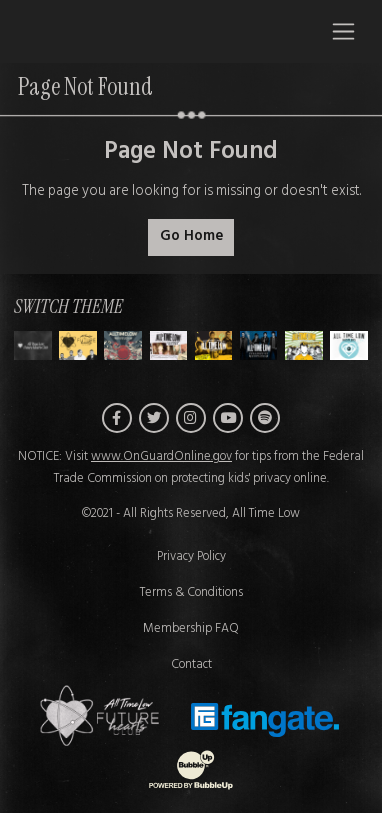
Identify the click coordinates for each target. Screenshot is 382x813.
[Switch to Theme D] (214, 345)
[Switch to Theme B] (123, 345)
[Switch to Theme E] (259, 345)
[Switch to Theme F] (304, 345)
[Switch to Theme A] (78, 345)
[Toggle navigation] (343, 31)
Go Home (191, 236)
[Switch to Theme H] (33, 345)
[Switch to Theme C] (169, 345)
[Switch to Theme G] (349, 345)
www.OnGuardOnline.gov (161, 457)
